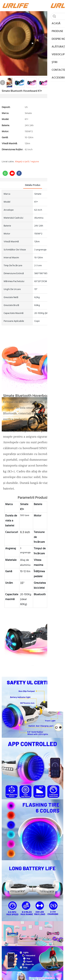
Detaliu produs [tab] (33, 185)
